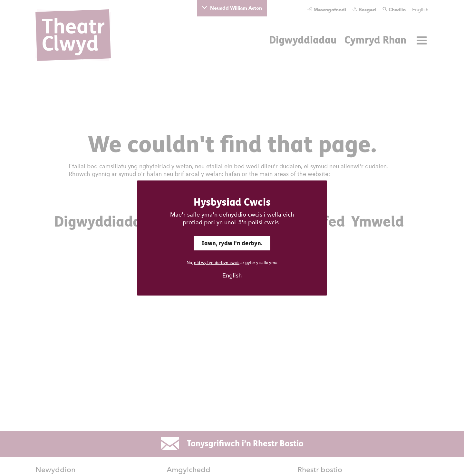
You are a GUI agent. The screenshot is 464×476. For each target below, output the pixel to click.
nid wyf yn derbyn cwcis (217, 262)
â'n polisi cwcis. (259, 222)
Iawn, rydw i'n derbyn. (232, 243)
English (232, 275)
